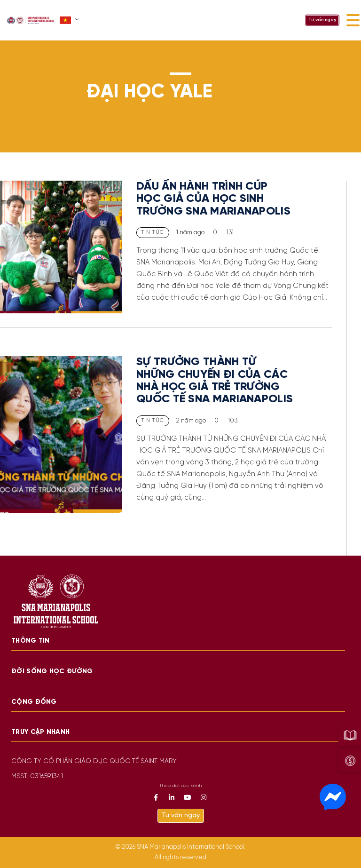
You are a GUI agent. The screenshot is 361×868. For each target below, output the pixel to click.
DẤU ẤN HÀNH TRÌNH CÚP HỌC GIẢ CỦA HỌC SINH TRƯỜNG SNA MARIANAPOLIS (213, 199)
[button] (70, 20)
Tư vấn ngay (322, 20)
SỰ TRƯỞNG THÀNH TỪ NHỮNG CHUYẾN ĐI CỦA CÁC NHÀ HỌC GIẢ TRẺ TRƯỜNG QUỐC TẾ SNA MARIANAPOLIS (215, 381)
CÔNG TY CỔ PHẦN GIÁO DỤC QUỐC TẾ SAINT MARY (94, 761)
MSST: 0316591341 (37, 776)
